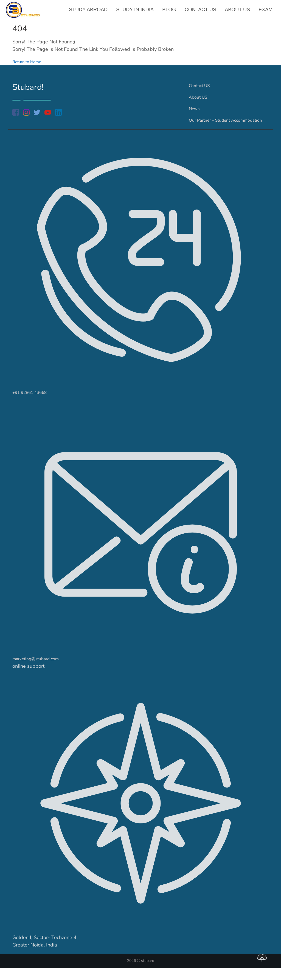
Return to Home (30, 66)
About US (238, 12)
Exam (266, 12)
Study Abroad (90, 12)
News (195, 113)
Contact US (201, 12)
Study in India (137, 12)
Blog (170, 12)
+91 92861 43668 (33, 405)
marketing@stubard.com (40, 671)
